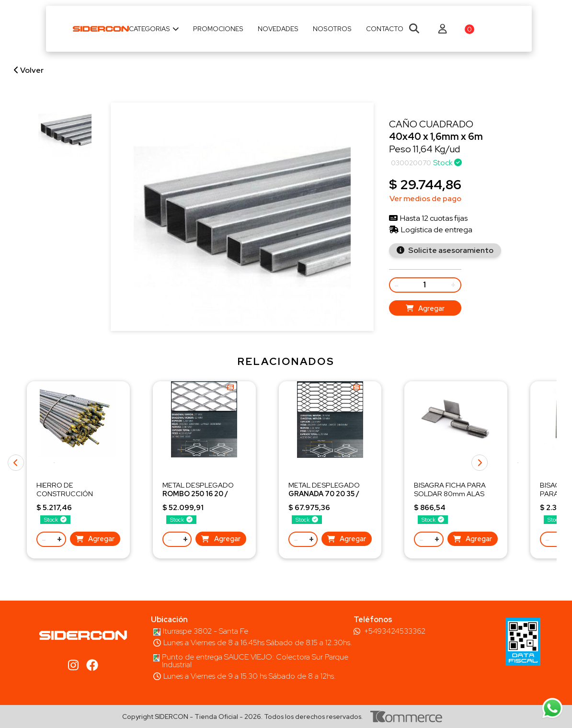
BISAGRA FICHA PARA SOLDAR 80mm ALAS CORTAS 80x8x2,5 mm (451, 494)
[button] (518, 463)
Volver (29, 70)
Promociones (218, 29)
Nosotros (332, 29)
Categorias (154, 29)
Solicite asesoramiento (450, 250)
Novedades (278, 29)
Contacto (385, 29)
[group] (65, 131)
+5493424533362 (395, 631)
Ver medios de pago (425, 199)
